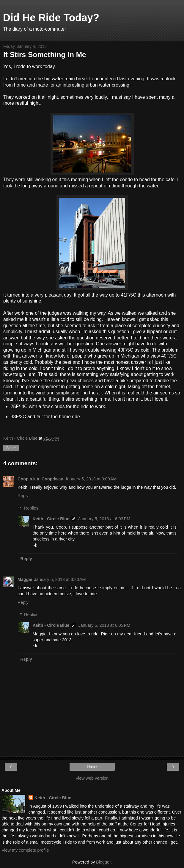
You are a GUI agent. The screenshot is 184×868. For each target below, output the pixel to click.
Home (92, 767)
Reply (23, 496)
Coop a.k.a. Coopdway (40, 479)
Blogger (103, 862)
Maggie (25, 579)
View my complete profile (25, 850)
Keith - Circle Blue (51, 519)
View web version (92, 778)
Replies (31, 508)
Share (11, 448)
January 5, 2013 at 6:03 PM (104, 519)
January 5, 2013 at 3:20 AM (60, 579)
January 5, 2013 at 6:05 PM (104, 625)
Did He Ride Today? (51, 18)
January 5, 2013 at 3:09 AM (91, 479)
